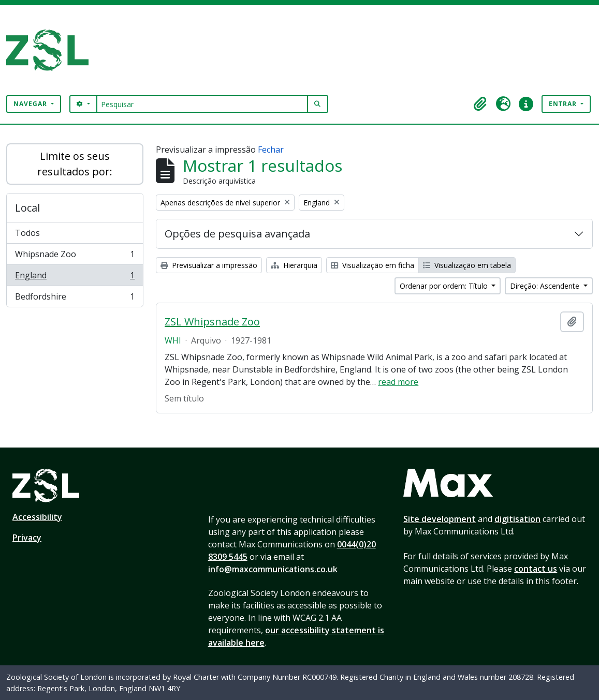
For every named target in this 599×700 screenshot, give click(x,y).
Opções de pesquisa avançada (237, 234)
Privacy (27, 538)
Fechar (271, 150)
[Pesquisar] (202, 104)
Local (27, 208)
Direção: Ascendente (546, 286)
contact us (536, 569)
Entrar (564, 104)
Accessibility (37, 517)
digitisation (517, 519)
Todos (27, 233)
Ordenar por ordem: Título (445, 286)
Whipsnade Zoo (75, 256)
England (75, 278)
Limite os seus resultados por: (75, 164)
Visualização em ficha (372, 265)
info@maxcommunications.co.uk (273, 569)
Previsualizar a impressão (209, 265)
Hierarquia (294, 265)
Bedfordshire (75, 299)
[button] (480, 104)
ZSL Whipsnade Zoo (212, 322)
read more (398, 382)
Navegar (31, 104)
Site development (440, 519)
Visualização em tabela (467, 265)
